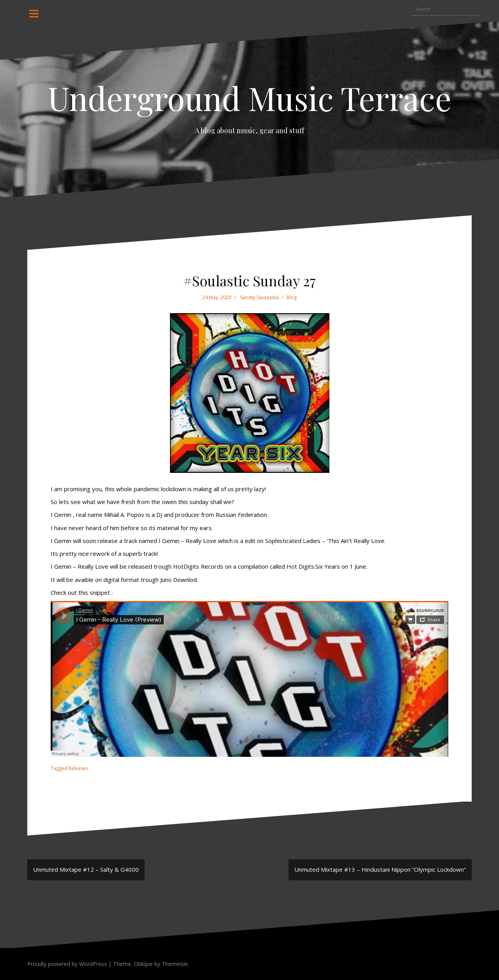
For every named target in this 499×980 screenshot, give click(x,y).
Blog (292, 297)
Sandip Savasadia (259, 297)
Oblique (143, 964)
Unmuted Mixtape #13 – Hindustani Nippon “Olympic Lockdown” (380, 869)
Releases (78, 768)
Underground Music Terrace (250, 98)
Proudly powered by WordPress (67, 964)
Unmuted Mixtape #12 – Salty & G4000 (86, 869)
